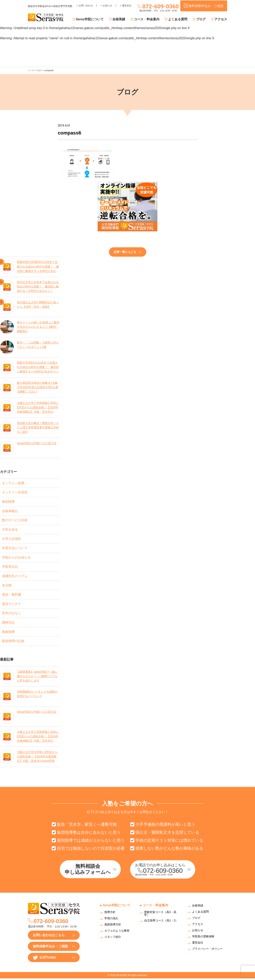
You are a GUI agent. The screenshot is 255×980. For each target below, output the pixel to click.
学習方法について (15, 548)
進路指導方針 (113, 926)
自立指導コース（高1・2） (161, 922)
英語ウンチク (12, 605)
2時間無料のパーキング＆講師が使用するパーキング (37, 695)
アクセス (221, 20)
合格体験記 (10, 511)
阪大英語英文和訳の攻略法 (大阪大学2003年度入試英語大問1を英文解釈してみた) (38, 387)
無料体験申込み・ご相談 (50, 948)
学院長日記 (10, 567)
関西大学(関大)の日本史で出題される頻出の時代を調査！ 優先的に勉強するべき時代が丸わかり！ (38, 367)
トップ (31, 70)
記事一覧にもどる (125, 252)
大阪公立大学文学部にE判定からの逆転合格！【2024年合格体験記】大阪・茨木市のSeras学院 (37, 758)
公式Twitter (44, 959)
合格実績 (120, 20)
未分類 (7, 586)
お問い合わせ (86, 5)
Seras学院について (91, 20)
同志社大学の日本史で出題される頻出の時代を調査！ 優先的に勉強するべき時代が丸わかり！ (38, 286)
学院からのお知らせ (16, 558)
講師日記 (8, 623)
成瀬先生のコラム (15, 577)
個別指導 (8, 502)
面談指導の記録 (13, 642)
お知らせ (107, 5)
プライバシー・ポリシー (207, 951)
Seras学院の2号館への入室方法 (37, 443)
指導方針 (110, 914)
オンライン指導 (13, 483)
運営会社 (127, 5)
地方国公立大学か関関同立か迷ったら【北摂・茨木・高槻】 (38, 304)
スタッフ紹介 (113, 938)
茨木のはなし (12, 614)
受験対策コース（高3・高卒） (160, 915)
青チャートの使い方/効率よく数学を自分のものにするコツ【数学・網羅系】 (38, 327)
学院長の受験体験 (203, 938)
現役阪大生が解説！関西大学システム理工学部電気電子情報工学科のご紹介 (38, 427)
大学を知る (10, 530)
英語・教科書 (12, 595)
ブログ (201, 20)
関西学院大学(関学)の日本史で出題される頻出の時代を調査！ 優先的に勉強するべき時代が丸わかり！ (38, 266)
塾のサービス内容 (15, 520)
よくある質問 (178, 20)
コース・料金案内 (147, 20)
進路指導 (8, 633)
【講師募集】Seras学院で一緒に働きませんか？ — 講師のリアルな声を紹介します (37, 677)
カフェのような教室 (117, 932)
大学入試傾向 (12, 539)
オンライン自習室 (15, 492)
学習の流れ (111, 920)
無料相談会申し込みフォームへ (89, 871)
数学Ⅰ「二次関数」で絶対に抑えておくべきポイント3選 (38, 345)
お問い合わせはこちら (49, 937)
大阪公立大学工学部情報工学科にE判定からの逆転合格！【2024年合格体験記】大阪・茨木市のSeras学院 (38, 407)
